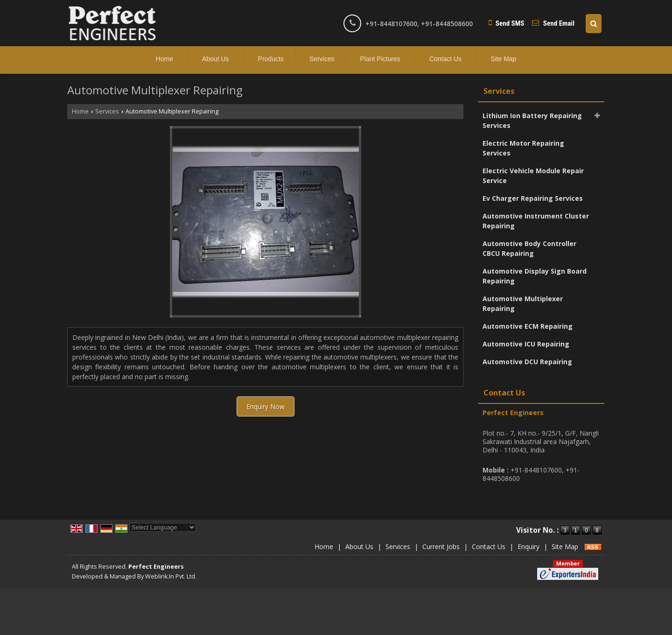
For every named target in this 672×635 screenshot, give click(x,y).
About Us (216, 59)
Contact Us (445, 59)
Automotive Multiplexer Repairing (523, 303)
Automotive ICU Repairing (526, 344)
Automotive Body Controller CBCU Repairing (529, 248)
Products (274, 59)
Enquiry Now (266, 406)
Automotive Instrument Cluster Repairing (536, 221)
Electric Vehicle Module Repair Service (533, 176)
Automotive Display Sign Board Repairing (535, 276)
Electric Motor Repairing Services (523, 148)
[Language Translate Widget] (163, 527)
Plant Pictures (380, 59)
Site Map (503, 59)
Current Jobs (441, 547)
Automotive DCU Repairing (527, 362)
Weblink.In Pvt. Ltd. (171, 576)
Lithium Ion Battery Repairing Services (532, 120)
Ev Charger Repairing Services (533, 198)
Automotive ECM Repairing (528, 326)
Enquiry (528, 547)
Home (164, 59)
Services (325, 59)
